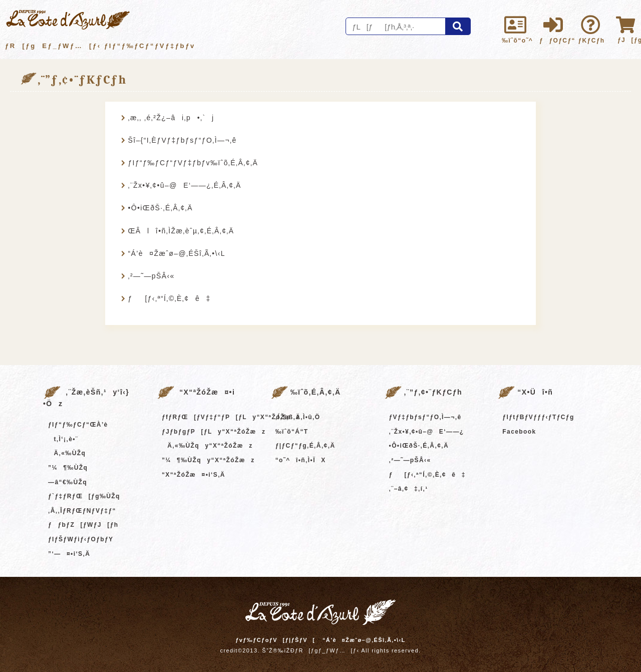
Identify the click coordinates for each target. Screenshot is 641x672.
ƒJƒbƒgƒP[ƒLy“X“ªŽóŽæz (214, 432)
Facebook (519, 432)
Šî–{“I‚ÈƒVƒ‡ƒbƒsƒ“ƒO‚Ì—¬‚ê (182, 140)
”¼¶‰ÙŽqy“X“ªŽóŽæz (208, 460)
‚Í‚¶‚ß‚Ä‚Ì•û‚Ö (298, 417)
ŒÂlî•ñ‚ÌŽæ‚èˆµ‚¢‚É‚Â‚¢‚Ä (181, 231)
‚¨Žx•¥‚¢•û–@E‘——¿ (427, 432)
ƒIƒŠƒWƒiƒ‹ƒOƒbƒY (81, 539)
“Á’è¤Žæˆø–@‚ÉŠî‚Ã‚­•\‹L (177, 253)
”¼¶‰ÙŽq (68, 468)
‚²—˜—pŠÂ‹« (151, 276)
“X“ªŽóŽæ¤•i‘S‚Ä (194, 475)
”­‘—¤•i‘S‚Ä (69, 554)
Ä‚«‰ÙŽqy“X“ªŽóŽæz (207, 446)
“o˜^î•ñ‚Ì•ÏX (301, 460)
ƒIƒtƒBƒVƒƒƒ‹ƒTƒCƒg (538, 417)
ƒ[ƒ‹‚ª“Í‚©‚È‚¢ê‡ (169, 298)
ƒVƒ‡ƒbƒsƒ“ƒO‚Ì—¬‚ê (425, 417)
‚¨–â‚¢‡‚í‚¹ (409, 489)
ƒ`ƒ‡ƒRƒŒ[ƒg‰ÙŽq (84, 496)
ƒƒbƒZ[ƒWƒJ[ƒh (83, 525)
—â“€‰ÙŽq (68, 482)
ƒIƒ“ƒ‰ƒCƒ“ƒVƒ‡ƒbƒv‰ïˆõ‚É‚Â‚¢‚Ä (193, 163)
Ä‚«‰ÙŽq (67, 453)
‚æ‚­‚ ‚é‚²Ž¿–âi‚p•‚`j (171, 118)
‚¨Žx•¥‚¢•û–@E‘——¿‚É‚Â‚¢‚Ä (184, 185)
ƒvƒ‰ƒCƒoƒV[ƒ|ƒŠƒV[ (275, 640)
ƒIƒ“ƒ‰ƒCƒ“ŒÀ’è (78, 425)
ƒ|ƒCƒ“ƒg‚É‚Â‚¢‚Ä (305, 446)
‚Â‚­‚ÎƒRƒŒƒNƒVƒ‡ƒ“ (82, 511)
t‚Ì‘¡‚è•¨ (63, 439)
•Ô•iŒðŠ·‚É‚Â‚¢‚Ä (160, 208)
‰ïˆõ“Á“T (292, 432)
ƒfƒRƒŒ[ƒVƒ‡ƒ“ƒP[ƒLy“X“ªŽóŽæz (231, 417)
